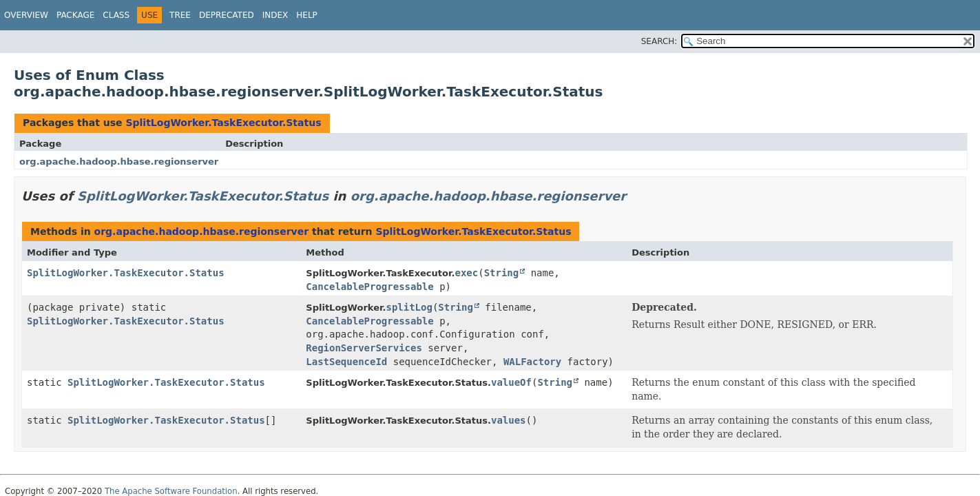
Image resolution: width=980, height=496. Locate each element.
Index (275, 15)
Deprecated (227, 15)
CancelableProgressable (369, 287)
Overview (26, 15)
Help (307, 15)
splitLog (409, 307)
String (502, 273)
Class (116, 15)
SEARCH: (659, 41)
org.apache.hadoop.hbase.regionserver (119, 162)
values (509, 420)
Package (75, 15)
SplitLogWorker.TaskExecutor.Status (223, 123)
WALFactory (532, 362)
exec (466, 273)
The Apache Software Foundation (171, 491)
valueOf (511, 382)
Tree (180, 15)
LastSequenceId (346, 362)
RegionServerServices (364, 348)
